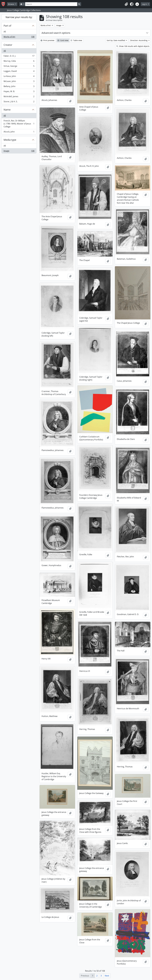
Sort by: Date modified (116, 40)
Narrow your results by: (19, 17)
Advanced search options (56, 33)
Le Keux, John (19, 77)
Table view (76, 40)
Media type (10, 140)
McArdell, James (19, 97)
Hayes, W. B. (19, 92)
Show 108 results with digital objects (133, 46)
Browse (11, 4)
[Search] (51, 4)
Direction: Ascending (139, 40)
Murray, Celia (19, 62)
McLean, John (19, 82)
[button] (126, 4)
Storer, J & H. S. (19, 102)
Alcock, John (19, 132)
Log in (145, 4)
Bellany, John (19, 87)
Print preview (47, 40)
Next (107, 976)
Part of (7, 26)
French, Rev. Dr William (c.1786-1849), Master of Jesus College (19, 124)
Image (19, 151)
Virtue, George (19, 67)
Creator (8, 45)
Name (7, 110)
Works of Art (19, 37)
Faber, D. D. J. (19, 56)
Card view (63, 40)
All (5, 32)
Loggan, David (19, 72)
